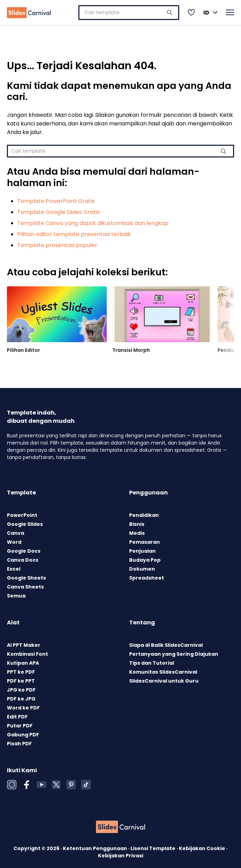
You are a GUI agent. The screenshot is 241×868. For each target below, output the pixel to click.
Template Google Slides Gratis (59, 210)
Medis (137, 531)
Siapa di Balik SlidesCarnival (166, 643)
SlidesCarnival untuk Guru (164, 679)
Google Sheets (26, 576)
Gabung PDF (23, 733)
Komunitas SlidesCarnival (163, 670)
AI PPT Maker (24, 643)
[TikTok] (86, 783)
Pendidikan (144, 513)
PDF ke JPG (21, 697)
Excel (14, 567)
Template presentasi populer (57, 243)
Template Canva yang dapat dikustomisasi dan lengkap (93, 221)
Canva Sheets (25, 585)
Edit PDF (17, 715)
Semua (16, 594)
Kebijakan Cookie (203, 847)
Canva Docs (23, 558)
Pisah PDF (19, 742)
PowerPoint (22, 513)
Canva (16, 531)
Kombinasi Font (27, 652)
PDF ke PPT (21, 679)
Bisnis (137, 522)
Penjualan (142, 549)
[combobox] (129, 12)
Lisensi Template (153, 847)
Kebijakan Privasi (121, 854)
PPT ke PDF (21, 670)
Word (14, 540)
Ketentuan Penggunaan (95, 847)
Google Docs (24, 549)
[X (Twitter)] (56, 783)
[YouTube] (41, 783)
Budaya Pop (145, 558)
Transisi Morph (131, 348)
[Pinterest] (71, 783)
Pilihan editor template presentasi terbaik (74, 232)
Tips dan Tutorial (152, 661)
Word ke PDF (23, 706)
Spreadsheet (147, 576)
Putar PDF (20, 724)
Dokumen (142, 567)
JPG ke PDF (21, 688)
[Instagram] (12, 783)
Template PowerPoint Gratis (56, 199)
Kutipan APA (23, 661)
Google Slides (25, 522)
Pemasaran (144, 540)
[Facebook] (27, 783)
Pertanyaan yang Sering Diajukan (174, 652)
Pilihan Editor (23, 348)
